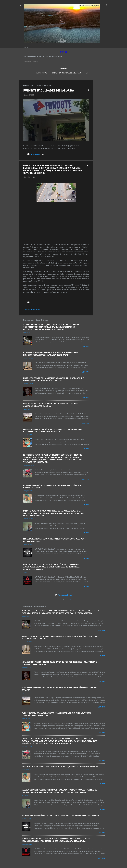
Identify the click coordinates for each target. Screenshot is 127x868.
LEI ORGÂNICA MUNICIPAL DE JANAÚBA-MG (67, 73)
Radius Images (69, 599)
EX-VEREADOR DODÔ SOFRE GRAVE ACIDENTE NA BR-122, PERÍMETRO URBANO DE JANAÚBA (60, 767)
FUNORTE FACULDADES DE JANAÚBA (49, 90)
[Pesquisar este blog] (63, 62)
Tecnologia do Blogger (64, 595)
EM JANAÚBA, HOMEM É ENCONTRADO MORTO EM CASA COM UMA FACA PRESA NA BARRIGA (61, 815)
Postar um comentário (33, 310)
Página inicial (41, 73)
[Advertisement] (101, 110)
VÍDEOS (89, 73)
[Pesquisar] (106, 5)
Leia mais (86, 346)
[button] (88, 90)
